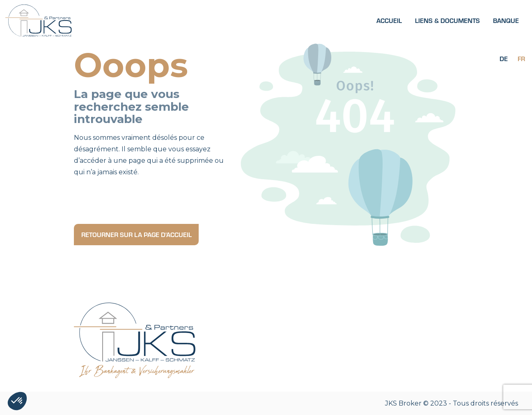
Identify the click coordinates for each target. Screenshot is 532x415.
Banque (506, 20)
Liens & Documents (447, 20)
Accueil (389, 20)
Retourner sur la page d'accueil (136, 234)
